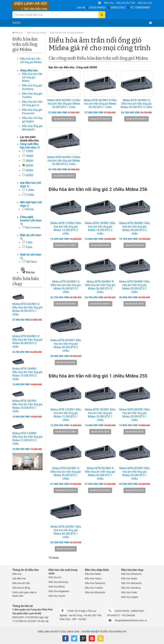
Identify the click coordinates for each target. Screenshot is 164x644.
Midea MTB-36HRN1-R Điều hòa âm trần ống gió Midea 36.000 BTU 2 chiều (64, 161)
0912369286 (128, 615)
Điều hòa (109, 3)
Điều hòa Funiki (129, 592)
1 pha (29, 242)
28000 (29, 161)
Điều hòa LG (55, 577)
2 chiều (30, 195)
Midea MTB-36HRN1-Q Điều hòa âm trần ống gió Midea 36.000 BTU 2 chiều (136, 104)
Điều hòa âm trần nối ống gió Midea (67, 33)
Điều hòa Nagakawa (59, 591)
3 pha (29, 247)
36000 (29, 166)
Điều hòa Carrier (57, 596)
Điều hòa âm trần (126, 3)
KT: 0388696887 (140, 8)
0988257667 (118, 8)
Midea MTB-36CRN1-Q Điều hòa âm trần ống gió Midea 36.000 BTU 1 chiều (64, 104)
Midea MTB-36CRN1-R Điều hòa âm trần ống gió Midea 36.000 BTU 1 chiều (100, 104)
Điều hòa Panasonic (95, 583)
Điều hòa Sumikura (131, 588)
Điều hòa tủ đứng (21, 588)
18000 (29, 156)
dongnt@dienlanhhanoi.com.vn (131, 620)
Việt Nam (31, 262)
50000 (29, 170)
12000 (29, 151)
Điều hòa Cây (145, 3)
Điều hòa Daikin (93, 574)
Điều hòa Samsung (58, 582)
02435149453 (97, 8)
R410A (30, 209)
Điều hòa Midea (57, 587)
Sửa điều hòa (19, 579)
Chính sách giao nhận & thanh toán (24, 594)
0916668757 (114, 615)
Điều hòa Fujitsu (93, 579)
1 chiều (30, 190)
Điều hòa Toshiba (94, 588)
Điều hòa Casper (130, 597)
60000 (29, 175)
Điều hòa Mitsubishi (95, 592)
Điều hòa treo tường (36, 33)
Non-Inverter (33, 228)
